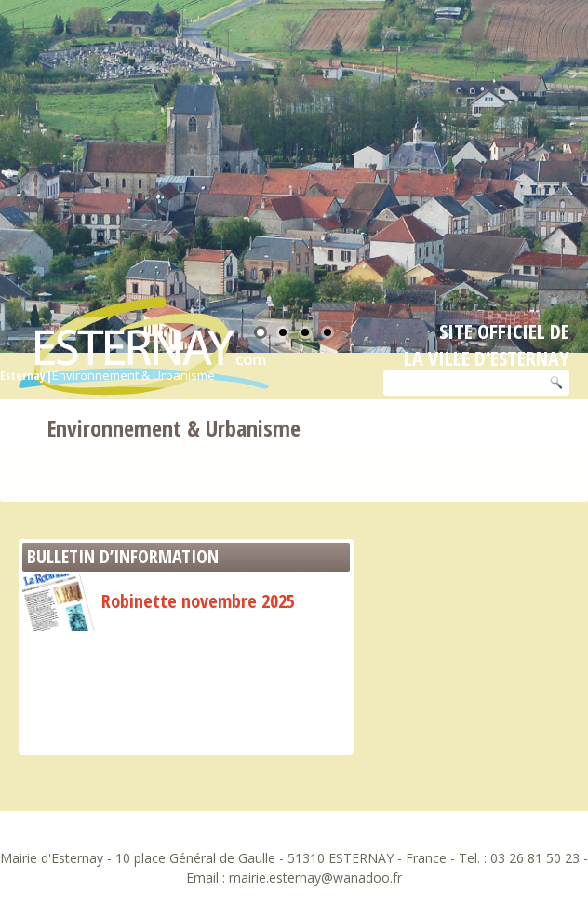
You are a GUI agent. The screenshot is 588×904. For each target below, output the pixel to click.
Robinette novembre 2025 (159, 601)
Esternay (23, 375)
